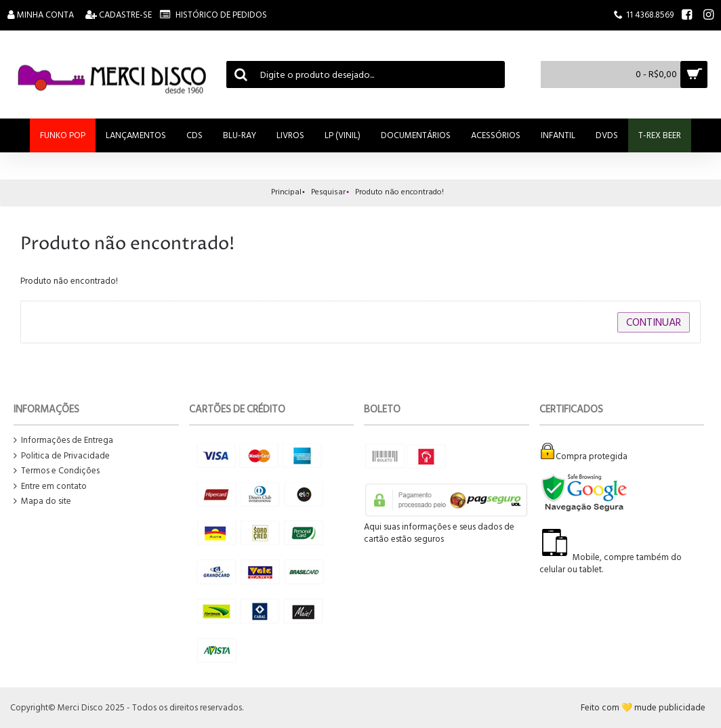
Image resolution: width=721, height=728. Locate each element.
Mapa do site (42, 501)
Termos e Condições (57, 471)
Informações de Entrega (63, 441)
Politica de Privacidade (62, 456)
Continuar (654, 322)
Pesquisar (328, 192)
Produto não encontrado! (399, 192)
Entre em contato (50, 487)
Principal (286, 192)
